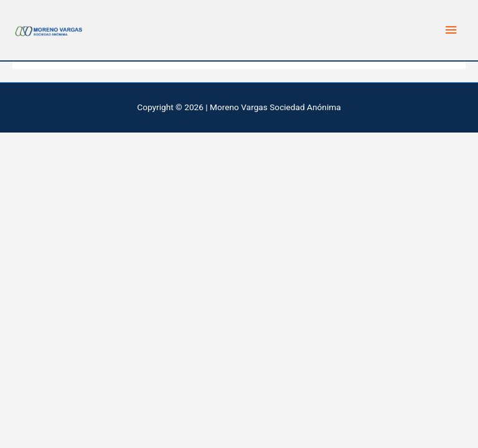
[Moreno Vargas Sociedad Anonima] (50, 30)
